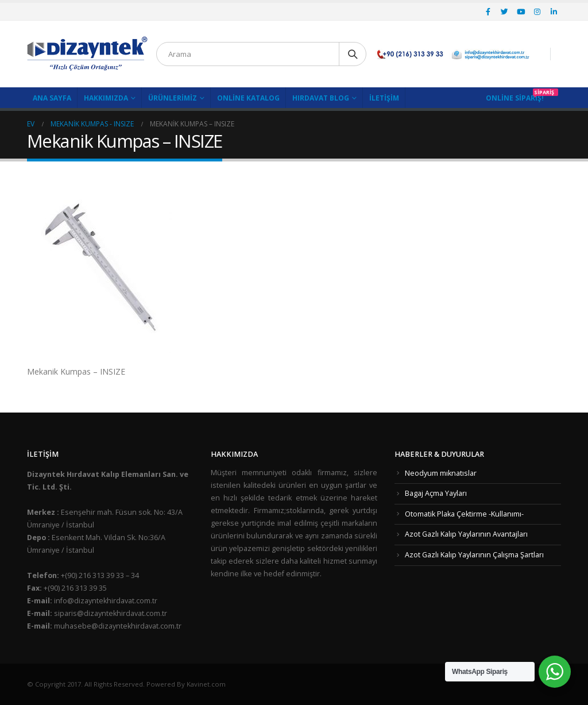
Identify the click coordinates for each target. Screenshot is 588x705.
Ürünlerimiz (173, 98)
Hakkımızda (106, 98)
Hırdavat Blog (321, 98)
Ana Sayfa (52, 98)
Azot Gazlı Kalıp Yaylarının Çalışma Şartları (474, 555)
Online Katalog (248, 98)
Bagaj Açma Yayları (436, 493)
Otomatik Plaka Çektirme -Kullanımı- (464, 514)
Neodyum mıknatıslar (441, 473)
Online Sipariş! (515, 98)
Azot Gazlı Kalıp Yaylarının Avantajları (466, 534)
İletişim (384, 98)
